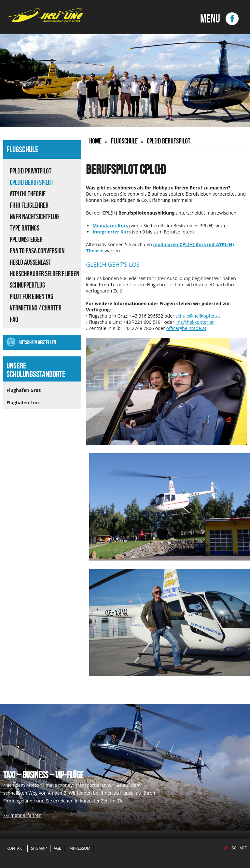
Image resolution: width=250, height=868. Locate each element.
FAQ (14, 319)
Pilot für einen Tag (32, 296)
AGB (58, 848)
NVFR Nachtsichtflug (34, 217)
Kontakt (15, 848)
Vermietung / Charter (36, 308)
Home (95, 141)
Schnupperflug (28, 285)
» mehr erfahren (24, 815)
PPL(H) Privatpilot (31, 171)
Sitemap (39, 848)
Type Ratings (25, 228)
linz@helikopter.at (195, 322)
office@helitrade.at (186, 328)
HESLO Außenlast (30, 262)
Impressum (79, 848)
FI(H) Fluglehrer (29, 205)
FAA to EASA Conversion (37, 251)
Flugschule (124, 141)
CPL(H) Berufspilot (32, 182)
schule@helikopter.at (198, 316)
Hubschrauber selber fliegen (44, 274)
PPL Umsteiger (26, 239)
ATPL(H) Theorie (28, 194)
